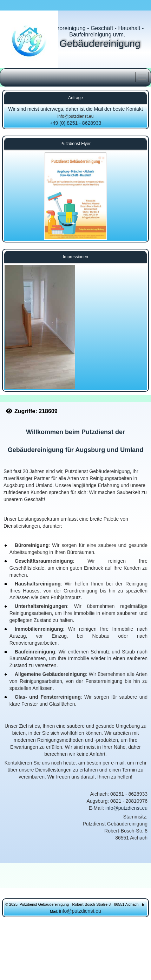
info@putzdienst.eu (76, 116)
